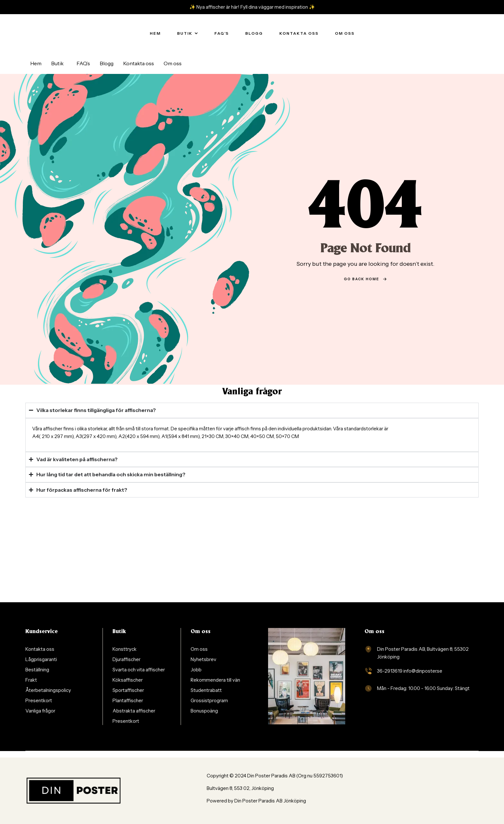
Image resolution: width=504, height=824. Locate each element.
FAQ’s (83, 63)
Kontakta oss (139, 63)
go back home (365, 279)
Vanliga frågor (252, 392)
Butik (57, 63)
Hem (36, 63)
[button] (59, 63)
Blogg (107, 63)
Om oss (173, 63)
